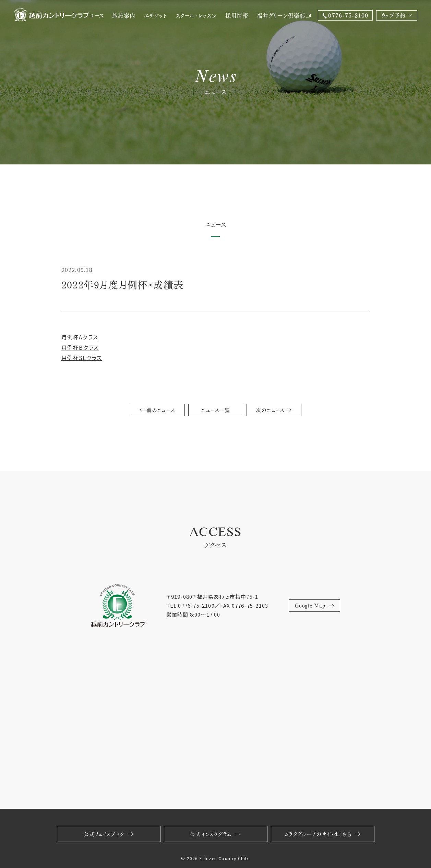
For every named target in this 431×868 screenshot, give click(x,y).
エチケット (155, 15)
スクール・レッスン (196, 15)
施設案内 (124, 15)
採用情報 (237, 15)
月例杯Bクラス (80, 347)
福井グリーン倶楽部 (284, 15)
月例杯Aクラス (80, 337)
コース (96, 15)
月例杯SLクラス (82, 358)
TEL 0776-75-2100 (190, 605)
